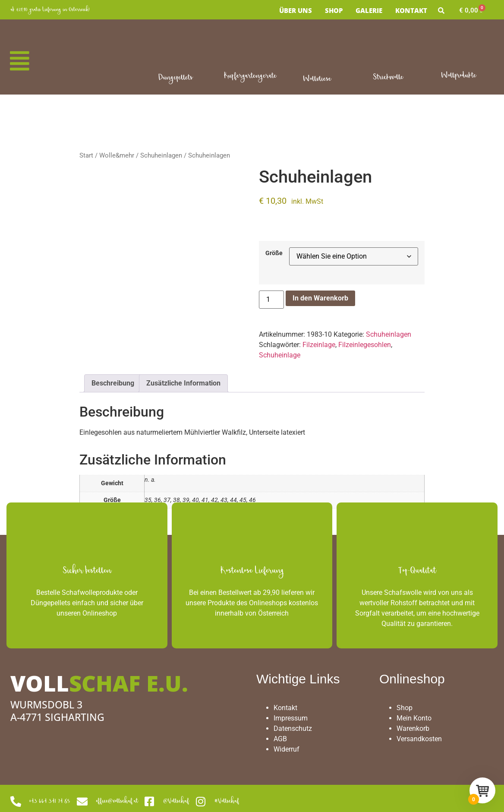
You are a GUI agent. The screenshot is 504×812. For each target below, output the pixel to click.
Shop (334, 10)
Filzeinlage (319, 345)
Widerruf (287, 749)
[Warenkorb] (471, 11)
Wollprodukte (458, 76)
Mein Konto (414, 718)
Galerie (369, 10)
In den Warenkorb (320, 298)
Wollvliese (317, 79)
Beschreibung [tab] (113, 383)
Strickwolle (388, 77)
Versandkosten (419, 739)
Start (86, 155)
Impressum (291, 718)
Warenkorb (413, 728)
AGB (280, 739)
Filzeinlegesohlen (365, 345)
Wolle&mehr (117, 155)
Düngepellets (175, 78)
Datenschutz (293, 728)
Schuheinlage (280, 355)
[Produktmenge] (271, 300)
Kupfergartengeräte (250, 76)
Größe (274, 253)
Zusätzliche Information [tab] (183, 383)
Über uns (296, 10)
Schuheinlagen (161, 155)
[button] (20, 61)
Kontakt (411, 10)
